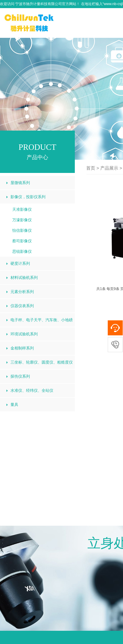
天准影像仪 (22, 209)
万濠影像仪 (22, 220)
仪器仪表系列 (22, 306)
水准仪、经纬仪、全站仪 (32, 390)
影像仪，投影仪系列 (28, 197)
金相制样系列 (22, 348)
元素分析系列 (22, 292)
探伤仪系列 (20, 376)
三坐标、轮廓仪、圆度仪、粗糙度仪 (42, 362)
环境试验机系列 (24, 334)
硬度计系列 (20, 263)
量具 (14, 405)
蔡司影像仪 (22, 241)
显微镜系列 (20, 183)
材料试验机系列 (24, 278)
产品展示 (109, 168)
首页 (91, 168)
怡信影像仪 (22, 230)
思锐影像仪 (22, 251)
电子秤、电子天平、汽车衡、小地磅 (42, 320)
